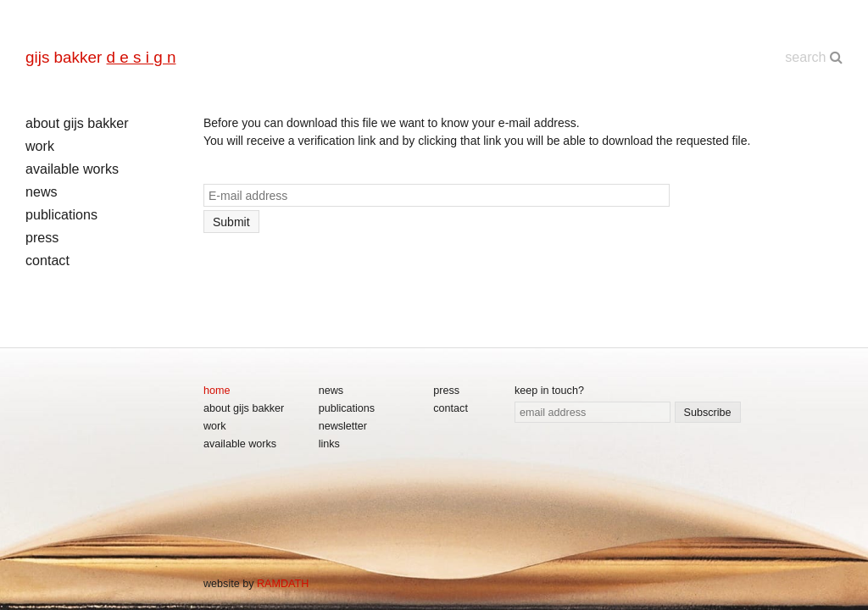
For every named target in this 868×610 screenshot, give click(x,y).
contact (47, 260)
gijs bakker (100, 57)
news (42, 191)
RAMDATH (283, 584)
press (42, 237)
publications (61, 214)
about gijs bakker (77, 123)
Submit (231, 222)
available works (72, 169)
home (217, 391)
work (40, 146)
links (329, 444)
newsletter (343, 426)
